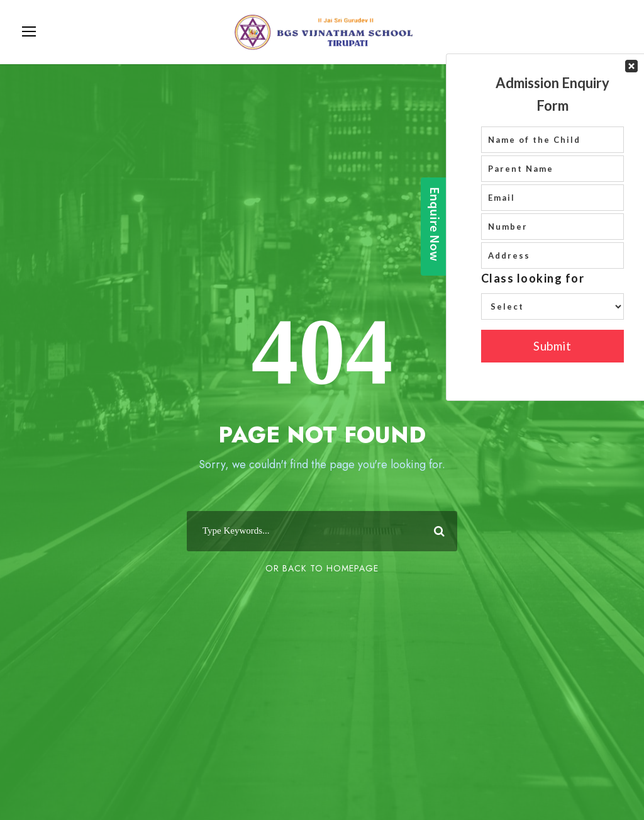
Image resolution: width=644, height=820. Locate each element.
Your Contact (552, 227)
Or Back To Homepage (322, 568)
